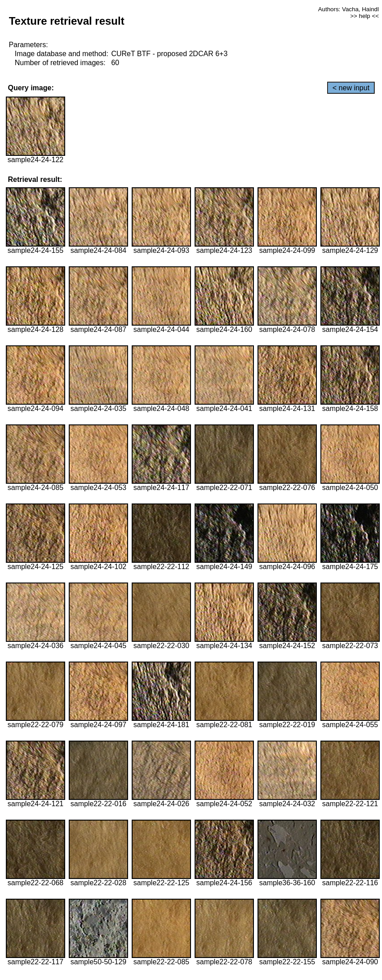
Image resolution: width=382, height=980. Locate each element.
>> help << (364, 16)
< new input (351, 88)
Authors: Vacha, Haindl (349, 9)
